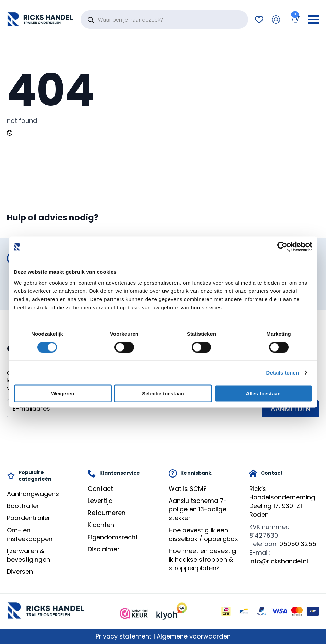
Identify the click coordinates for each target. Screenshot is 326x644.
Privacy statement (124, 636)
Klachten (101, 525)
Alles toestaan (263, 393)
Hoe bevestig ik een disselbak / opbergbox (203, 534)
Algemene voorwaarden (194, 636)
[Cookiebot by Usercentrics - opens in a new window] (282, 247)
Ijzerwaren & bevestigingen (28, 555)
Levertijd (100, 501)
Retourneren (107, 513)
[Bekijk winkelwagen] (294, 19)
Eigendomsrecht (113, 537)
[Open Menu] (314, 20)
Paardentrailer (29, 518)
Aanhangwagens (33, 494)
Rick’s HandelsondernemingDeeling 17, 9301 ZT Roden (282, 502)
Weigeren (63, 393)
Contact (100, 489)
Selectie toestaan (163, 393)
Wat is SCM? (188, 489)
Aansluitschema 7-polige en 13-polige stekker (198, 509)
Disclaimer (104, 549)
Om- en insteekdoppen (30, 534)
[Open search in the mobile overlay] (164, 20)
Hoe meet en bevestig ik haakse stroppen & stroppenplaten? (202, 559)
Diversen (20, 571)
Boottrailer (23, 506)
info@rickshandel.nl (279, 561)
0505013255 (298, 544)
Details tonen (283, 373)
